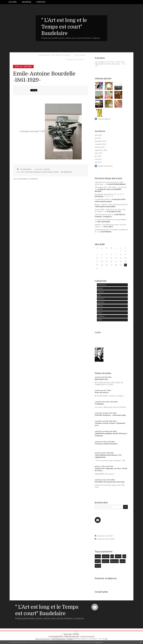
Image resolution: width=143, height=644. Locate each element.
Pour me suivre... (102, 393)
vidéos (100, 320)
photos (100, 306)
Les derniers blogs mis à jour (56, 636)
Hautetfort (76, 634)
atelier (56, 172)
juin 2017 (98, 138)
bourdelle (37, 172)
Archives (26, 2)
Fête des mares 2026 (103, 215)
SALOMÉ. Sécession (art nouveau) (110, 482)
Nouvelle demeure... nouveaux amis (110, 415)
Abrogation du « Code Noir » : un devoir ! (111, 187)
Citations (101, 292)
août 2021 (98, 135)
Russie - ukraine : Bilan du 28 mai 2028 (110, 204)
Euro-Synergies (104, 222)
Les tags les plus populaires (87, 636)
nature (98, 561)
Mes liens (101, 299)
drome (98, 566)
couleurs (106, 556)
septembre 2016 (101, 150)
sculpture (29, 172)
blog (106, 639)
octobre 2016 (100, 147)
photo (123, 561)
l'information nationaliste (105, 207)
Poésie (100, 309)
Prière (100, 313)
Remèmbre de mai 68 (103, 194)
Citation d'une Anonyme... (76, 60)
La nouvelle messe (102, 199)
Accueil (13, 2)
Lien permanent (24, 169)
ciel (124, 556)
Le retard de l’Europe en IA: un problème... (111, 220)
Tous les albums (104, 119)
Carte (98, 332)
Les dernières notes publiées (72, 636)
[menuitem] (14, 2)
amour (98, 556)
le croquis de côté (114, 212)
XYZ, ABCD (109, 227)
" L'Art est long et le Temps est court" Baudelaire (64, 27)
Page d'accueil (80, 55)
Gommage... (100, 404)
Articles (47, 169)
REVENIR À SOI (101, 379)
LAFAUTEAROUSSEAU (116, 184)
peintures (101, 302)
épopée (45, 172)
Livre (99, 295)
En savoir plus (98, 642)
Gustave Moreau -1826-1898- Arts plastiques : (55, 55)
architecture (102, 285)
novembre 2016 (100, 144)
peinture (105, 561)
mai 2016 (98, 159)
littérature (114, 561)
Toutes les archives (105, 166)
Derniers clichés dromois (106, 444)
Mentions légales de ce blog (58, 639)
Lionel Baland (106, 232)
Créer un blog (68, 634)
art (23, 172)
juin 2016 (98, 156)
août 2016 (98, 153)
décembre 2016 (100, 141)
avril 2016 (98, 162)
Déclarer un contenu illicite (43, 639)
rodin (50, 172)
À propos (41, 2)
